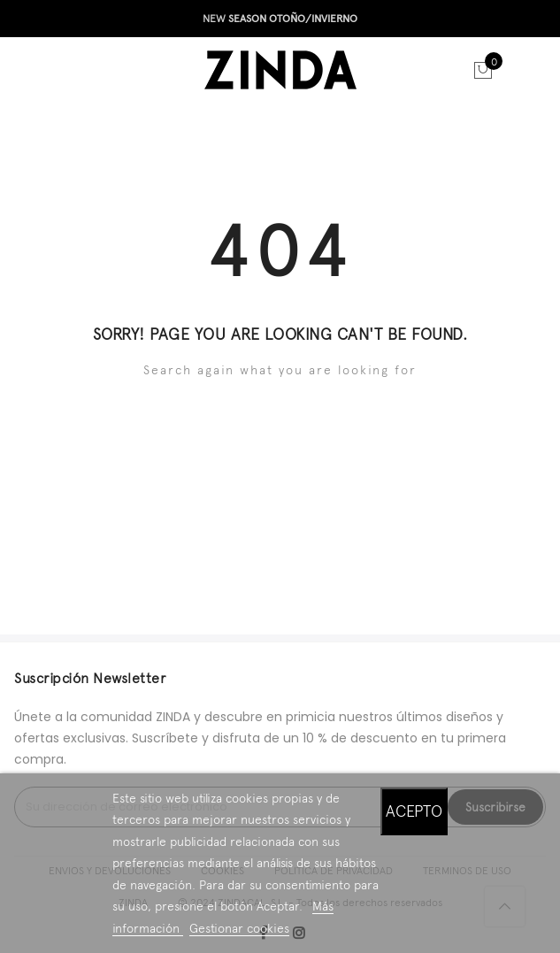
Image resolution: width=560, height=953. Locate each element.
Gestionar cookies (239, 928)
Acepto (414, 811)
